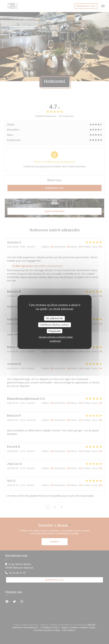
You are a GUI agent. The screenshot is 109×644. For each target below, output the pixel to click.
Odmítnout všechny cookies (54, 325)
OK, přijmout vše (54, 318)
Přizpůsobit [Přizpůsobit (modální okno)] (54, 331)
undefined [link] (55, 341)
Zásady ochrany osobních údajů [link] (56, 337)
